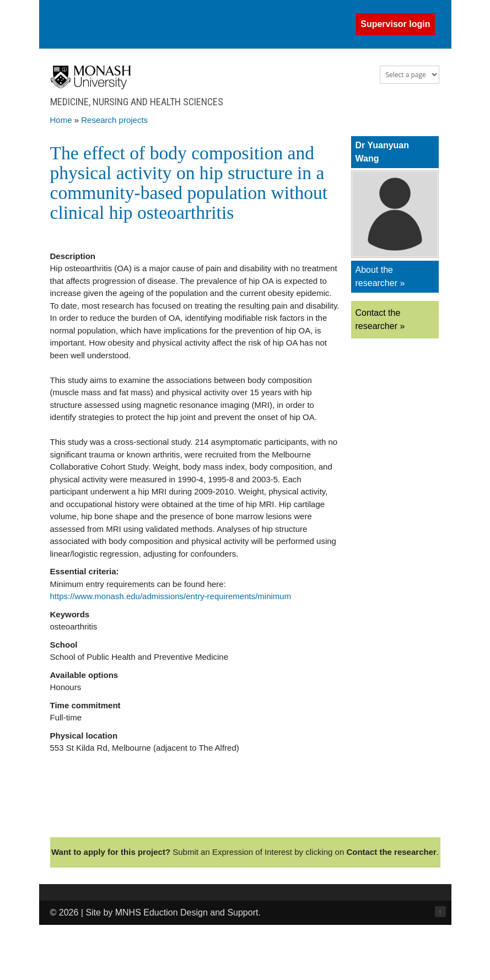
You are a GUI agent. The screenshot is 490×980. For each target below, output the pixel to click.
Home (61, 120)
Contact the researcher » (380, 319)
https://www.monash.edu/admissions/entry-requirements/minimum (171, 596)
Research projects (114, 120)
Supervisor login (395, 24)
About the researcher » (380, 276)
